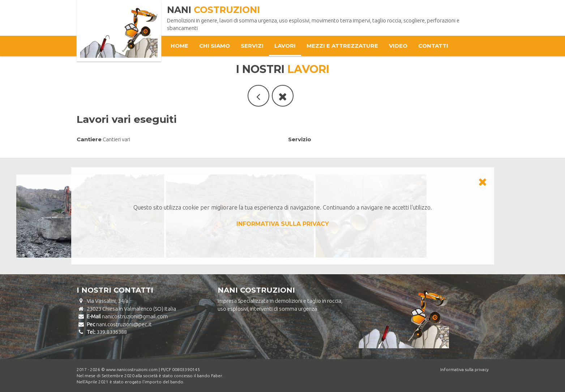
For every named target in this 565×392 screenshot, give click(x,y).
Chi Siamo (215, 46)
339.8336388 (112, 332)
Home (179, 46)
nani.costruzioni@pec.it (124, 324)
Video (398, 46)
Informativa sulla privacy (465, 369)
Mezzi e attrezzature (342, 46)
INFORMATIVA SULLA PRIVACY (283, 224)
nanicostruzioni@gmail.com (135, 316)
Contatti (433, 46)
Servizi (252, 46)
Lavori (285, 46)
